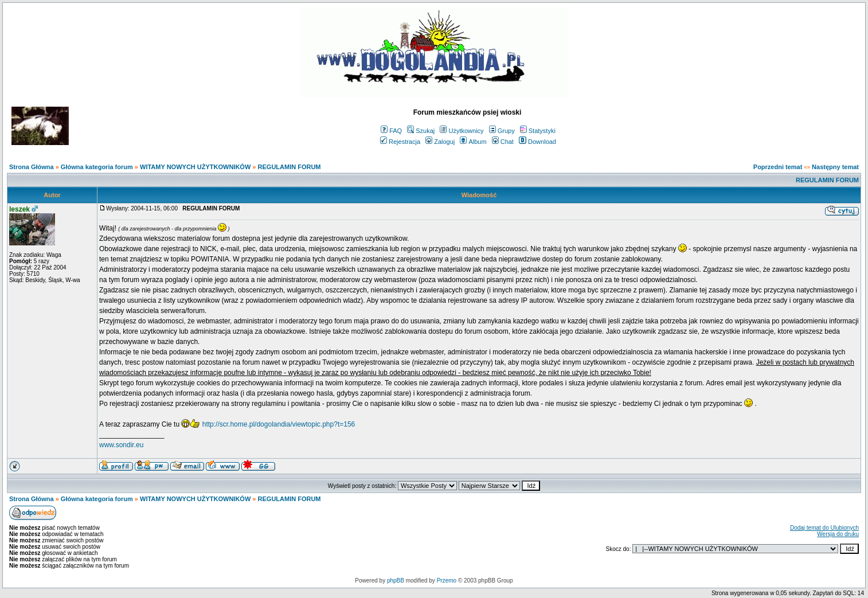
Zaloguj (440, 142)
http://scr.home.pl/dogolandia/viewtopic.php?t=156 (279, 424)
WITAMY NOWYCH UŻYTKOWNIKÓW (195, 167)
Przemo (447, 581)
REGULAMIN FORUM (290, 167)
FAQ (391, 131)
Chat (503, 142)
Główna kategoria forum (97, 167)
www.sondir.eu (121, 445)
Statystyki (538, 131)
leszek (19, 209)
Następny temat (835, 167)
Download (537, 142)
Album (473, 142)
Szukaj (421, 131)
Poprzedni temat (778, 167)
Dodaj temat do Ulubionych (824, 528)
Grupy (502, 131)
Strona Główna (32, 167)
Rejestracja (400, 142)
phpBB (396, 581)
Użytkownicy (462, 131)
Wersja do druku (838, 534)
